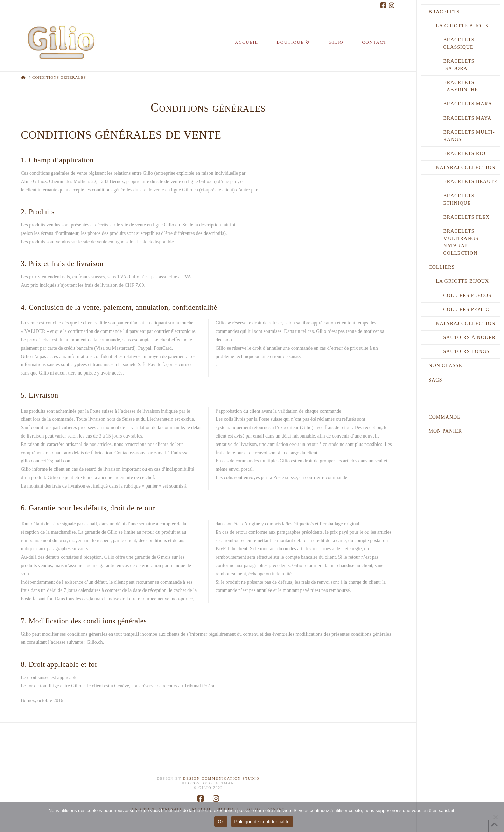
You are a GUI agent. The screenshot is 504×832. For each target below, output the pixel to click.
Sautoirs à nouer (469, 338)
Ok (221, 822)
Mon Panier (445, 431)
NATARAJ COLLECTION (465, 167)
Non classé (445, 366)
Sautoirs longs (466, 352)
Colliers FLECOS (467, 296)
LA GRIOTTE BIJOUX (462, 26)
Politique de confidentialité (262, 822)
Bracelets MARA (468, 104)
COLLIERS (442, 267)
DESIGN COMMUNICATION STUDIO (221, 779)
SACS (435, 380)
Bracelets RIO (464, 153)
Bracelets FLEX (466, 217)
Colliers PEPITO (466, 310)
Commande (444, 417)
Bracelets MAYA (467, 118)
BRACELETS (444, 12)
